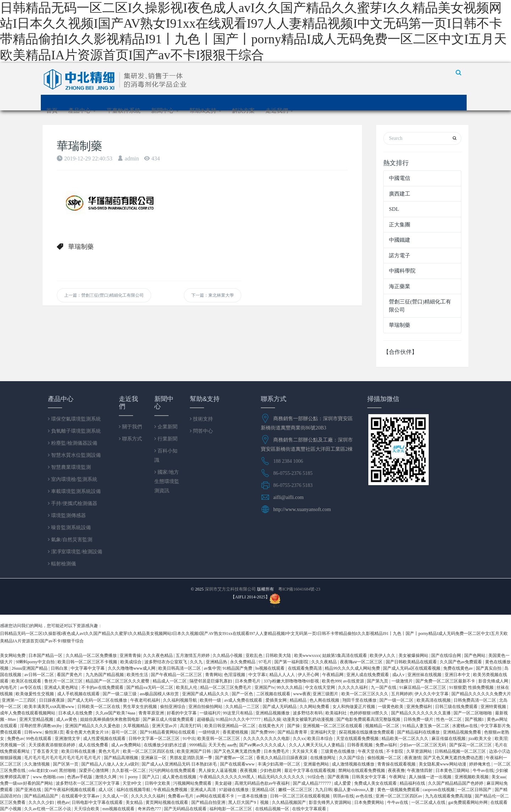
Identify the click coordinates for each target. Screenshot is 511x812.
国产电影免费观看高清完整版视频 (369, 719)
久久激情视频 (37, 764)
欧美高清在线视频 (434, 700)
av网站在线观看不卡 (216, 796)
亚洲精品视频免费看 (463, 732)
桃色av (63, 802)
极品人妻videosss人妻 (355, 790)
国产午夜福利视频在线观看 (70, 790)
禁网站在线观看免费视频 (362, 770)
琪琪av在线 (343, 796)
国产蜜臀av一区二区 (235, 758)
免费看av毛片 (181, 796)
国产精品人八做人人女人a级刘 (110, 764)
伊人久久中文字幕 (432, 694)
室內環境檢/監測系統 (73, 479)
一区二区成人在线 (429, 802)
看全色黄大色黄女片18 (87, 732)
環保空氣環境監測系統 (75, 419)
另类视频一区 (13, 745)
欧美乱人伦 (187, 687)
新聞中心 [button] (165, 111)
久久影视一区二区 (129, 770)
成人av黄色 (67, 719)
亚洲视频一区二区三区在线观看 (333, 726)
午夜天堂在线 (371, 751)
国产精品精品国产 (42, 796)
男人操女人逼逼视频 (218, 770)
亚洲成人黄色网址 (62, 687)
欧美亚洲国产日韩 (194, 751)
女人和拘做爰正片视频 (354, 707)
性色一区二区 (449, 719)
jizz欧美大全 (480, 739)
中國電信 (400, 178)
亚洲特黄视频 (494, 707)
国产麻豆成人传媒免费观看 (169, 719)
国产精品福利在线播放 (419, 732)
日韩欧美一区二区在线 (99, 707)
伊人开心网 (309, 675)
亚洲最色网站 (317, 764)
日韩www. (33, 732)
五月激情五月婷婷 (193, 655)
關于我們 (131, 427)
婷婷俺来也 (480, 764)
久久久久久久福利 (149, 796)
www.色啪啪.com (49, 777)
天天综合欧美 (87, 809)
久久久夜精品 (325, 662)
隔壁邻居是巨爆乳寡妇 (211, 681)
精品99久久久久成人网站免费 (353, 668)
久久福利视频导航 (180, 700)
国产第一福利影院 (292, 662)
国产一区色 (243, 694)
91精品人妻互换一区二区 (426, 726)
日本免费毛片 (248, 681)
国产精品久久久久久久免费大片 (481, 694)
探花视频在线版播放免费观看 (367, 732)
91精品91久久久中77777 (239, 719)
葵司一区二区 (125, 732)
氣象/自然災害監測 (71, 539)
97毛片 (266, 662)
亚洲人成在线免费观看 (368, 675)
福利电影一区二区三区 (231, 809)
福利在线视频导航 (134, 790)
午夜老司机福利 (146, 700)
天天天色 (217, 745)
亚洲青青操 (130, 655)
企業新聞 (167, 427)
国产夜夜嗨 (339, 777)
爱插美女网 (277, 700)
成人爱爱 (343, 783)
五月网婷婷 (402, 694)
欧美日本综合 (321, 739)
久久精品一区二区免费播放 (92, 655)
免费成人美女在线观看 (376, 783)
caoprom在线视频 (439, 790)
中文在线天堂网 (321, 687)
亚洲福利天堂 (323, 732)
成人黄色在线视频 (180, 777)
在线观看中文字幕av (81, 796)
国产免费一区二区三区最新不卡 (446, 681)
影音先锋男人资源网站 (331, 802)
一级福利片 (210, 713)
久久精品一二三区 (243, 707)
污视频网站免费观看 (193, 783)
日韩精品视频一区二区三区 (461, 751)
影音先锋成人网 (494, 681)
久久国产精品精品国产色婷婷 (456, 783)
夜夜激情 (413, 758)
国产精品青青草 (293, 732)
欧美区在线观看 (27, 681)
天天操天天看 (305, 751)
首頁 (52, 111)
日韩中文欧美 (158, 783)
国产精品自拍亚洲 (209, 802)
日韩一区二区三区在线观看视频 (300, 796)
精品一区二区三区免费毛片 (226, 687)
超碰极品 (205, 719)
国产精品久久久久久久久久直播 (421, 713)
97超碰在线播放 (234, 790)
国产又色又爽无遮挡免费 (238, 751)
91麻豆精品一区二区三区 (423, 687)
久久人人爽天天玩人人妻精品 (317, 745)
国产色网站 (475, 655)
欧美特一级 (211, 700)
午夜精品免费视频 (171, 790)
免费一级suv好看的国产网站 (27, 783)
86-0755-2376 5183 (293, 485)
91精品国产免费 (238, 668)
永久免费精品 (243, 662)
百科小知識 (166, 455)
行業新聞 (167, 439)
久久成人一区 (116, 796)
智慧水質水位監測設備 (75, 455)
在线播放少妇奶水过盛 (166, 745)
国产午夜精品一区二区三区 (177, 675)
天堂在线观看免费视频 (358, 739)
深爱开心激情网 (94, 770)
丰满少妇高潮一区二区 (279, 764)
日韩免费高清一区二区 (475, 700)
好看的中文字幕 (182, 713)
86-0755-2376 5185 (293, 473)
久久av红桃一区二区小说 (48, 809)
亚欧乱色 (255, 655)
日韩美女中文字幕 (369, 777)
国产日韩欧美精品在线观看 (412, 662)
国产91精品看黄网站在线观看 (168, 732)
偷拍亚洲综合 (173, 707)
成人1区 (106, 790)
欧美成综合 (131, 662)
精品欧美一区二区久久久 (405, 739)
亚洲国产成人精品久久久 (206, 694)
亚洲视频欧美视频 (472, 777)
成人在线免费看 (94, 745)
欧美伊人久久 (383, 655)
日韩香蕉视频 (360, 745)
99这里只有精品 (238, 713)
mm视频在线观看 (119, 809)
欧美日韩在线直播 (79, 751)
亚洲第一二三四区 (19, 700)
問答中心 (202, 431)
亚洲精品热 (217, 662)
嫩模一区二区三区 (296, 790)
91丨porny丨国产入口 (140, 777)
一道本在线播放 (253, 796)
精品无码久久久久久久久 (282, 777)
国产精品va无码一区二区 (150, 687)
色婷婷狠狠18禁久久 (369, 713)
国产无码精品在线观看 (186, 809)
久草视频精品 (136, 726)
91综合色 (316, 777)
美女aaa (499, 777)
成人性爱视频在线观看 (105, 739)
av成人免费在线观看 (244, 700)
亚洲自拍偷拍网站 (206, 707)
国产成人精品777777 (312, 783)
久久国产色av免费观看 (461, 662)
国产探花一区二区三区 (471, 745)
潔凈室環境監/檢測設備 (76, 552)
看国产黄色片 (70, 675)
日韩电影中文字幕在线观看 (98, 802)
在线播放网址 (323, 758)
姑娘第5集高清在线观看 (345, 655)
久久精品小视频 (228, 655)
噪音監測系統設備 (70, 527)
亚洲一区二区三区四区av (399, 796)
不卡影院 (395, 751)
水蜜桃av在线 (465, 726)
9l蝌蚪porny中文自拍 (35, 662)
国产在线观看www (238, 764)
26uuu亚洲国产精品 (30, 668)
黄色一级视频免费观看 (399, 790)
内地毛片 (9, 687)
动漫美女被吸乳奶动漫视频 (309, 719)
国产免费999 (263, 732)
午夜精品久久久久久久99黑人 (228, 777)
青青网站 (214, 675)
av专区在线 (31, 687)
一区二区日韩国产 (475, 790)
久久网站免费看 (315, 707)
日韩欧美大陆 (279, 655)
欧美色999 (331, 681)
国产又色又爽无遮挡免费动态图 (454, 758)
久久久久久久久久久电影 (267, 739)
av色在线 (364, 796)
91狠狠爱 (458, 687)
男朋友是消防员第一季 (191, 758)
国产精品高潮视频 (122, 758)
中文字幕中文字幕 (88, 668)
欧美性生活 (138, 675)
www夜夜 (302, 694)
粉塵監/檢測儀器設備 (73, 443)
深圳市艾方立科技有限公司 (230, 589)
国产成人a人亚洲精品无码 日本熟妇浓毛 (180, 764)
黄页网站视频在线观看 (167, 802)
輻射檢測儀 (63, 564)
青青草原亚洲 (152, 713)
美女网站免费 (13, 655)
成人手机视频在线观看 (79, 694)
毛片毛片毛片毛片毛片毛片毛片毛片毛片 (63, 758)
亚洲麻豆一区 (154, 758)
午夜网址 (398, 777)
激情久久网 (106, 777)
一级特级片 (210, 732)
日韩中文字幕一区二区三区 (155, 739)
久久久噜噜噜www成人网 (132, 668)
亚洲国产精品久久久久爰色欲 (93, 726)
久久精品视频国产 (289, 802)
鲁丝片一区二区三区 (64, 681)
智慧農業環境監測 (70, 467)
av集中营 (212, 668)
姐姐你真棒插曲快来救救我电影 (111, 719)
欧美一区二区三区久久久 (365, 694)
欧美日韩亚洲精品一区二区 (230, 726)
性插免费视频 (481, 687)
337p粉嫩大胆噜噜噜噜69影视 (292, 681)
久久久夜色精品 (158, 655)
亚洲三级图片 (326, 694)
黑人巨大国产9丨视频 (249, 802)
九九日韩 (324, 790)
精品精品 (299, 700)
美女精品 (135, 802)
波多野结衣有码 (308, 713)
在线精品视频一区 (273, 809)
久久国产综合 (352, 758)
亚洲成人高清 (204, 790)
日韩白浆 (60, 668)
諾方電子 (400, 256)
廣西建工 (400, 194)
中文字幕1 (258, 675)
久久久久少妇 (42, 802)
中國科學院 (402, 271)
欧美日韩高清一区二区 (180, 668)
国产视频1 (475, 719)
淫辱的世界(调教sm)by (41, 726)
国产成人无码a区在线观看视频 (412, 668)
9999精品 (198, 745)
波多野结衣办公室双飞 (166, 662)
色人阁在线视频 (325, 700)
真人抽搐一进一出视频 (431, 777)
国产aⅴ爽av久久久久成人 (263, 745)
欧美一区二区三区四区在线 (149, 751)
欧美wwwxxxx (307, 655)
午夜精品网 (333, 675)
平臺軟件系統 (123, 111)
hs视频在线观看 (271, 668)
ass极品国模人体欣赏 (160, 694)
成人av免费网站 (126, 745)
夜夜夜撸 (396, 770)
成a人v (399, 675)
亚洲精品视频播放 (273, 713)
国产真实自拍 (489, 668)
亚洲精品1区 (264, 790)
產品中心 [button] (82, 111)
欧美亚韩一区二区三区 (219, 739)
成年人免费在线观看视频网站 (28, 713)
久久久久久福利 (353, 687)
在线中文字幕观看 (310, 809)
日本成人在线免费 (76, 713)
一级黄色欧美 (391, 707)
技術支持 (202, 419)
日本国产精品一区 (46, 655)
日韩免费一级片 (419, 719)
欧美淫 (501, 739)
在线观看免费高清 (305, 668)
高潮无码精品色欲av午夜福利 (263, 783)
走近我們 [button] (279, 111)
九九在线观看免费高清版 (449, 796)
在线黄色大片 (272, 726)
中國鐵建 (400, 240)
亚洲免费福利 (420, 707)
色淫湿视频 (235, 675)
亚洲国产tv (265, 687)
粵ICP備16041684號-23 (299, 589)
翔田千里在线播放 (360, 700)
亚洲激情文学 (68, 739)
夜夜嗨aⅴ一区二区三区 (362, 662)
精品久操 (272, 719)
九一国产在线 (384, 687)
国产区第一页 (66, 764)
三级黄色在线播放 (338, 751)
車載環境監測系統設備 (75, 491)
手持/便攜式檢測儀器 (73, 503)
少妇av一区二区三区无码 (423, 745)
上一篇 (104, 295)
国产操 (294, 726)
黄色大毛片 (109, 751)
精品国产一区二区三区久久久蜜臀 (118, 681)
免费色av (15, 739)
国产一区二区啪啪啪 (473, 713)
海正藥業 (400, 286)
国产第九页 (378, 681)
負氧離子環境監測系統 (75, 431)
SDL (394, 209)
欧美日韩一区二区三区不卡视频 (88, 662)
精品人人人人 (283, 675)
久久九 (197, 662)
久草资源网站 (420, 751)
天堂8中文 (133, 783)
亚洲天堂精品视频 (37, 719)
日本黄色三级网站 (453, 770)
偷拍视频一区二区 (385, 758)
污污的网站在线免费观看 (173, 770)
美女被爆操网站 (414, 655)
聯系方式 (131, 439)
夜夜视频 (249, 770)
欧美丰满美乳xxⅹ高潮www (50, 707)
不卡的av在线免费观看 (103, 687)
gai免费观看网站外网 (468, 802)
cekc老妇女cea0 (43, 770)
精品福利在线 (413, 783)
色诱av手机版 (80, 777)
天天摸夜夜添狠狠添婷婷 (52, 745)
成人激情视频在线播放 (354, 764)
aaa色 (232, 745)
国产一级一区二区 (397, 700)
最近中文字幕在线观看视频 (310, 770)
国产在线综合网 (447, 655)
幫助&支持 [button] (205, 111)
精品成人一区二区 (170, 681)
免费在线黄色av (458, 668)
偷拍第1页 (54, 732)
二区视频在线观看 (274, 694)
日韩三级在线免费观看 (457, 707)
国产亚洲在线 (29, 790)
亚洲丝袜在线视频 (425, 675)
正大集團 (400, 225)
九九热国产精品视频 (105, 675)
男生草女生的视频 (140, 707)
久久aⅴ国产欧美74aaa (116, 713)
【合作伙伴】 (400, 352)
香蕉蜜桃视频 (236, 732)
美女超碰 (224, 783)
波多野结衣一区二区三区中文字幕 (88, 783)
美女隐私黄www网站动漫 (443, 764)
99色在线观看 (39, 739)
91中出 (189, 739)
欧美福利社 (337, 713)
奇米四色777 (150, 809)
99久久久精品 (290, 687)
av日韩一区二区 (39, 675)
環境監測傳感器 (68, 515)
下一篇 (213, 295)
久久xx (299, 739)
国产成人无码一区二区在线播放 (98, 700)
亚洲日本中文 (458, 675)
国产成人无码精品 (280, 707)
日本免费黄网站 (370, 802)
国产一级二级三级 (120, 694)
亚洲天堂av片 (165, 726)
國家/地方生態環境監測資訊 (167, 481)
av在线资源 (354, 681)
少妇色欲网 (271, 770)
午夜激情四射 (420, 770)
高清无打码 (191, 726)
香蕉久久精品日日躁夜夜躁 (282, 758)
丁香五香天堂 (46, 751)
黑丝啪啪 (68, 770)
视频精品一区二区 (383, 726)
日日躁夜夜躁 (52, 700)
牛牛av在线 (483, 770)
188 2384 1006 (288, 461)
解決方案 (243, 111)
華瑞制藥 (81, 247)
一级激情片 (403, 681)
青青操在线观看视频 (397, 764)
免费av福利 (386, 745)
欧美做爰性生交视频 (35, 694)
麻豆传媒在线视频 (449, 739)
